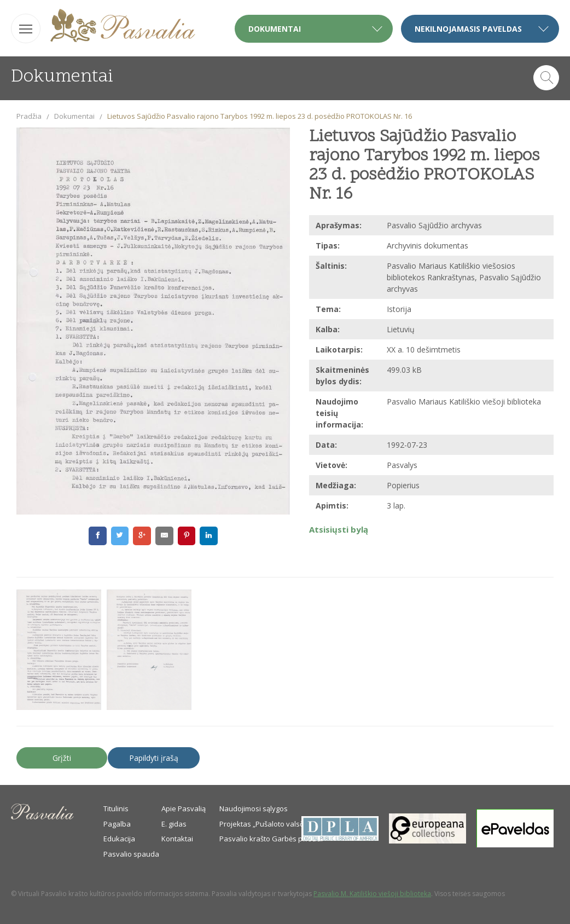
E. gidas (174, 824)
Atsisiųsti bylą (339, 529)
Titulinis (116, 809)
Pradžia (29, 116)
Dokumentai (74, 116)
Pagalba (117, 824)
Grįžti (62, 758)
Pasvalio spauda (131, 854)
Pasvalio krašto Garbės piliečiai (271, 839)
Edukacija (119, 839)
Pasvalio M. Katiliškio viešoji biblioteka (372, 894)
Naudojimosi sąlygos (254, 809)
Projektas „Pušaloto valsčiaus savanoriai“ (288, 824)
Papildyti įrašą (154, 758)
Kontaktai (177, 839)
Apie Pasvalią (184, 809)
